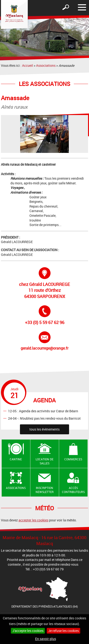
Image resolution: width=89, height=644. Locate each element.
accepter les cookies (33, 520)
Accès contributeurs (73, 490)
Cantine (16, 459)
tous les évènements (44, 429)
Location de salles (44, 461)
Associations (46, 65)
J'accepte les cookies (28, 631)
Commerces (73, 459)
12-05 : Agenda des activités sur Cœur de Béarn (43, 411)
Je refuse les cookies (63, 631)
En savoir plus (46, 639)
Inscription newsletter (45, 490)
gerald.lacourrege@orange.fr (44, 341)
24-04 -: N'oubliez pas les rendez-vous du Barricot (44, 418)
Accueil (28, 65)
